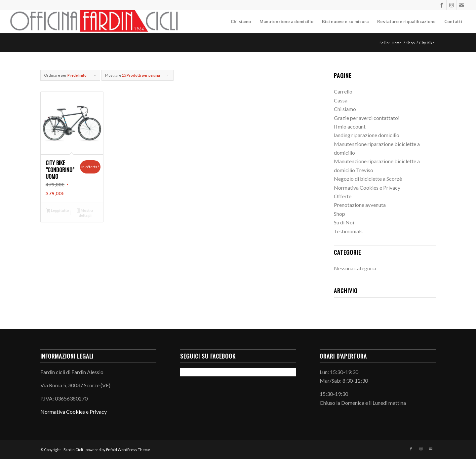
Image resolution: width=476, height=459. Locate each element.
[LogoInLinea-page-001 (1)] (94, 21)
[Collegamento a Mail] (461, 5)
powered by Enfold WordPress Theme (118, 450)
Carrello (343, 91)
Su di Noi (344, 222)
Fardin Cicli (73, 450)
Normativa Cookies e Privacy (367, 188)
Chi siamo (345, 109)
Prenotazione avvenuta (360, 205)
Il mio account (350, 126)
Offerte (343, 196)
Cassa (341, 100)
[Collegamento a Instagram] (451, 5)
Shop (339, 214)
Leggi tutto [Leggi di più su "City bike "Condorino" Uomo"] (58, 211)
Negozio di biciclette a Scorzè (368, 179)
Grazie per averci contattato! (367, 118)
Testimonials (348, 231)
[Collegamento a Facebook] (441, 5)
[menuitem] (241, 21)
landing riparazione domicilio (367, 135)
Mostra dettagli (85, 213)
